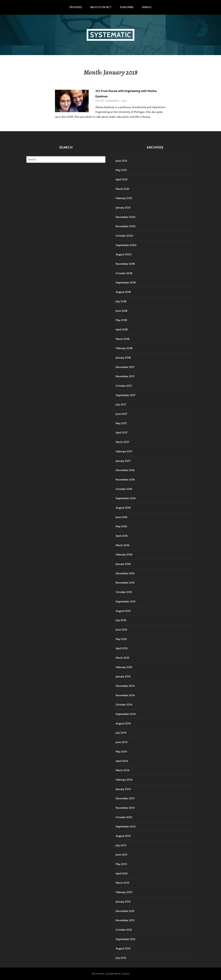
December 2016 (125, 470)
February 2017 (124, 451)
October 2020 (124, 236)
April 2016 (122, 536)
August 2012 (123, 948)
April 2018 (122, 330)
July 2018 (121, 301)
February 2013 (124, 892)
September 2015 (126, 601)
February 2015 (124, 667)
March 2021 (122, 189)
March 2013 (122, 883)
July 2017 (121, 404)
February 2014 (124, 780)
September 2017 (126, 395)
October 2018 (124, 273)
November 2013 (125, 808)
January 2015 (123, 676)
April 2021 (122, 179)
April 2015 (122, 648)
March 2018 (123, 339)
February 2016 (124, 555)
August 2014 (123, 723)
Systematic (111, 35)
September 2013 (126, 826)
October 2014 (124, 705)
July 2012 (121, 958)
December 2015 (125, 573)
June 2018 (122, 311)
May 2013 (121, 864)
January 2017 (123, 461)
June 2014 (122, 742)
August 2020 (124, 254)
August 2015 (123, 611)
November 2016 (125, 480)
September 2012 (126, 939)
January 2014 (123, 789)
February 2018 (124, 348)
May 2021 (121, 170)
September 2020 (126, 245)
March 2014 (123, 770)
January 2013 (123, 902)
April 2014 (122, 761)
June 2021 (121, 161)
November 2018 (125, 264)
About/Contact (101, 7)
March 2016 (122, 545)
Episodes (76, 7)
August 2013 (123, 836)
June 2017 (121, 414)
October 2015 (124, 592)
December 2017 (125, 367)
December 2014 (125, 686)
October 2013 (124, 817)
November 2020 (126, 226)
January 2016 (123, 564)
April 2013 (122, 873)
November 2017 (125, 376)
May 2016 (121, 526)
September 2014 (126, 714)
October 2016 (124, 489)
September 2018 (126, 283)
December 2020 (126, 217)
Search (147, 7)
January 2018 (123, 358)
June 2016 (121, 517)
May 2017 (121, 423)
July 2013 (121, 845)
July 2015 (121, 620)
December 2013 (125, 798)
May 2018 (121, 320)
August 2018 (123, 292)
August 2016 (123, 508)
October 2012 (124, 930)
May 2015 (121, 639)
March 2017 (122, 442)
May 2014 (121, 752)
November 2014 (125, 695)
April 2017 (122, 433)
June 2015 (121, 630)
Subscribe (127, 7)
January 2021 (123, 208)
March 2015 (122, 658)
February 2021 (124, 198)
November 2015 (125, 583)
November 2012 (125, 920)
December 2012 (125, 911)
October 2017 (124, 386)
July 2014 (121, 733)
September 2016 (126, 498)
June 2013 (121, 855)
